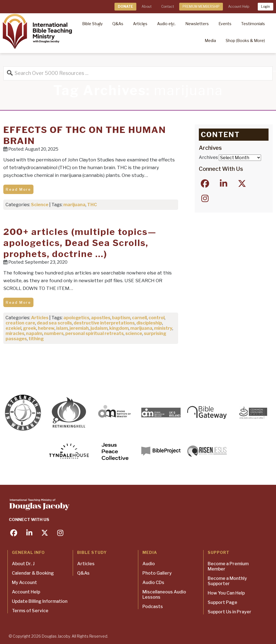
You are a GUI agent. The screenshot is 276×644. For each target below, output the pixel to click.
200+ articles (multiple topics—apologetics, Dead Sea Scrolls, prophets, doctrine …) (80, 243)
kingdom (119, 328)
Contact (168, 6)
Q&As (83, 573)
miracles (15, 333)
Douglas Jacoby (56, 636)
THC (92, 205)
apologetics (76, 318)
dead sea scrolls (54, 323)
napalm (34, 333)
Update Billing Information (40, 601)
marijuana (74, 205)
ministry (163, 328)
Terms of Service (30, 611)
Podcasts (153, 607)
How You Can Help (226, 593)
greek (30, 328)
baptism (121, 318)
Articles (40, 318)
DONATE (125, 6)
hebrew (46, 328)
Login (265, 6)
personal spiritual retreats (94, 333)
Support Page (222, 602)
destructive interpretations (104, 323)
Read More (18, 189)
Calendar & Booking (33, 573)
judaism (99, 328)
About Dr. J (23, 564)
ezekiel (13, 328)
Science (40, 205)
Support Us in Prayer (230, 612)
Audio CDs (153, 583)
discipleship (149, 323)
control (157, 318)
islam (62, 328)
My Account (24, 583)
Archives (208, 157)
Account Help (239, 6)
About (147, 6)
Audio (149, 564)
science (134, 333)
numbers (54, 333)
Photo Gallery (157, 573)
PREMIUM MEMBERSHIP (201, 6)
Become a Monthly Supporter (227, 581)
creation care (20, 323)
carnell (139, 318)
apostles (101, 318)
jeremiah (79, 328)
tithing (36, 339)
